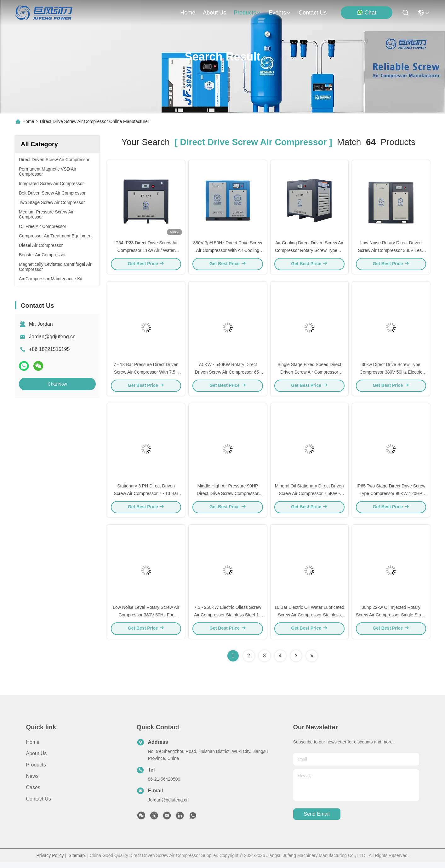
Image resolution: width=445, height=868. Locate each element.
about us (214, 13)
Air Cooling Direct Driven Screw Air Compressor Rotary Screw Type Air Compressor (309, 252)
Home (188, 13)
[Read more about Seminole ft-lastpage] (312, 661)
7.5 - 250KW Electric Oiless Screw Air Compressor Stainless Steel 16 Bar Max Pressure (228, 620)
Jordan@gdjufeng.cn (52, 337)
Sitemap (77, 861)
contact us (313, 13)
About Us (37, 759)
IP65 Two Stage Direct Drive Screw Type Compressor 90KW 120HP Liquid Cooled (391, 498)
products (247, 13)
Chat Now (57, 384)
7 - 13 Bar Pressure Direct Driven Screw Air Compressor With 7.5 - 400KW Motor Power (146, 375)
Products (36, 770)
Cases (33, 793)
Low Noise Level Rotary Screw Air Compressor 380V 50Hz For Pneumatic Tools (146, 620)
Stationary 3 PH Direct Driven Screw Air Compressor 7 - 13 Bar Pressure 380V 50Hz (146, 498)
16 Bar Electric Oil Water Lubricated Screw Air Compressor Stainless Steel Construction (309, 620)
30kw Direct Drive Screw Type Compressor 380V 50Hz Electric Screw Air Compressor (391, 375)
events (280, 13)
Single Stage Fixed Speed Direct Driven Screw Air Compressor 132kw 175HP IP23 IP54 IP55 (309, 375)
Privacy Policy (50, 861)
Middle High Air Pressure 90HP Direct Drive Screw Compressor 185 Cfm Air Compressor (228, 498)
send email (317, 820)
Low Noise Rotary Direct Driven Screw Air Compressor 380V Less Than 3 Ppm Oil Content (391, 252)
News (32, 782)
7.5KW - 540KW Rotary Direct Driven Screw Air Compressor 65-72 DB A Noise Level (228, 375)
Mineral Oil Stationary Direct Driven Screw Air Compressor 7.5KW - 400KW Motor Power (309, 498)
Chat (367, 12)
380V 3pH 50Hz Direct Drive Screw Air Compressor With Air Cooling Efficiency (228, 252)
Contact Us (39, 804)
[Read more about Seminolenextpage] (296, 661)
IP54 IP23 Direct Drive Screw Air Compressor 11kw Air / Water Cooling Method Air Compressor (146, 252)
